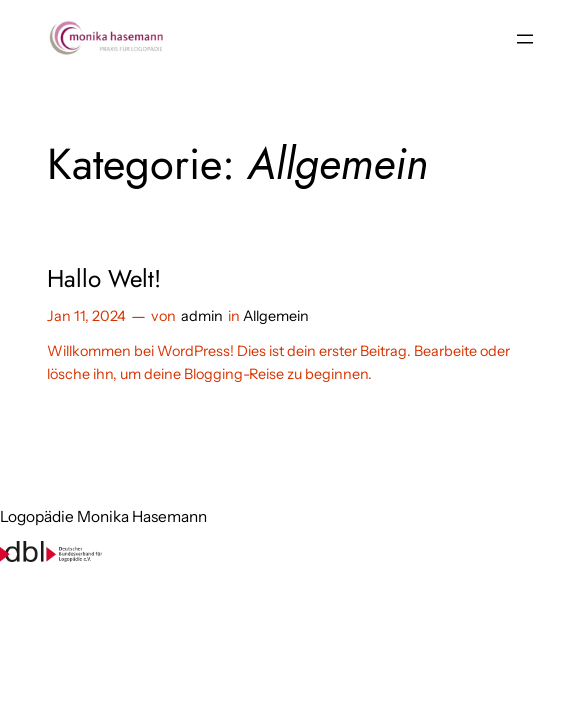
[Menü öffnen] (525, 39)
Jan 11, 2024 (86, 316)
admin (202, 316)
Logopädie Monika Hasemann (103, 516)
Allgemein (276, 316)
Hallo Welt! (104, 278)
